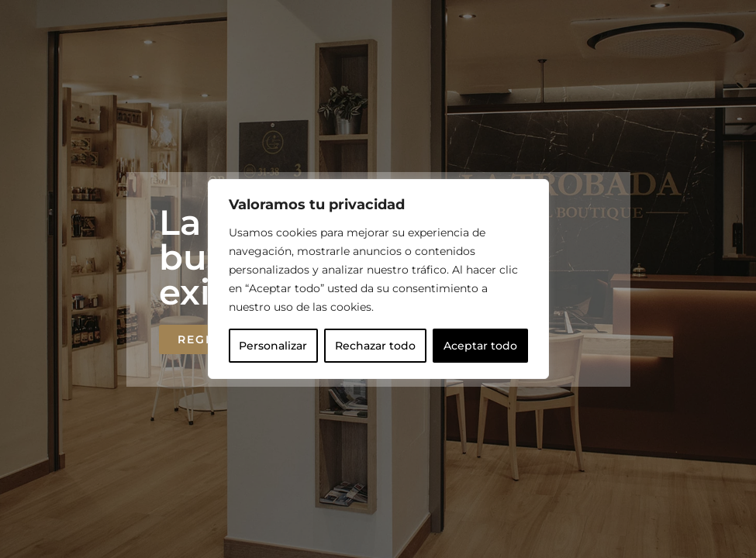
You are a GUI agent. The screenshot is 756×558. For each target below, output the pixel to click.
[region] (378, 279)
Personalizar (273, 346)
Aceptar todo (480, 346)
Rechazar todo (375, 346)
